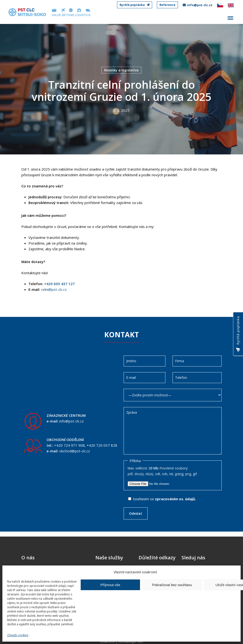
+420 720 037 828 (102, 445)
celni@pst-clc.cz (54, 289)
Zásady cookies (18, 635)
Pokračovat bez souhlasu (172, 585)
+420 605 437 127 (59, 284)
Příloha (135, 461)
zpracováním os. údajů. (175, 499)
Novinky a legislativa (121, 70)
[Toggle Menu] (230, 18)
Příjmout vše (110, 585)
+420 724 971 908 (69, 445)
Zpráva (173, 431)
